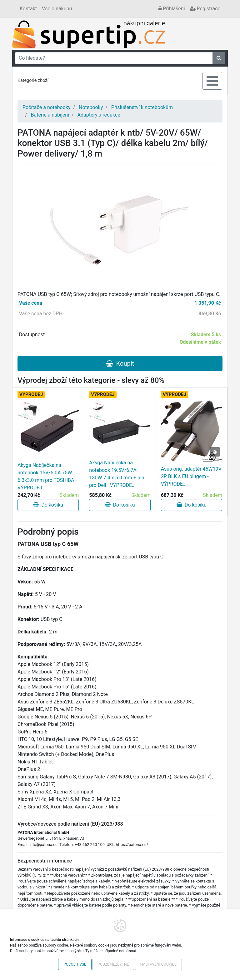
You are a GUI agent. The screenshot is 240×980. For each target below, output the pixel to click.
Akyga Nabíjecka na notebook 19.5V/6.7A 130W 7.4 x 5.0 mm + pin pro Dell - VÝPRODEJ (117, 474)
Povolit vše (75, 964)
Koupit (120, 363)
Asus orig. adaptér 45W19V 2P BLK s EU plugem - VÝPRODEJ (191, 476)
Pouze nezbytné (113, 964)
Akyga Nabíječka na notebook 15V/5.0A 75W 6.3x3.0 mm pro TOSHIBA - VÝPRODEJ (47, 476)
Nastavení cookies (158, 964)
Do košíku (48, 505)
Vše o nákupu (57, 9)
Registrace (205, 9)
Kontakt (28, 9)
